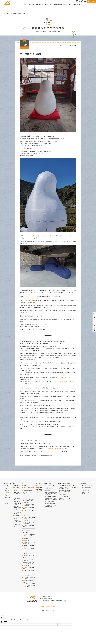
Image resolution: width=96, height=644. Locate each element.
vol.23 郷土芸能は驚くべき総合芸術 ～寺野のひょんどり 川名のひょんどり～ (65, 487)
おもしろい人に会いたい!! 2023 (29, 556)
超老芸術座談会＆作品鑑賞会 (40, 491)
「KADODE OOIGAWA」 (54, 449)
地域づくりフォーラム (28, 565)
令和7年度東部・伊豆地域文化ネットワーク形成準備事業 (29, 492)
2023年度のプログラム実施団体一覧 (17, 512)
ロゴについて (8, 496)
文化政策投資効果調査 (50, 503)
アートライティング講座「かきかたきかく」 (29, 560)
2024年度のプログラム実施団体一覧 (17, 508)
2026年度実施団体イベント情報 (17, 494)
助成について (17, 486)
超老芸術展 (26, 532)
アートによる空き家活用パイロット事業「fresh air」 (29, 500)
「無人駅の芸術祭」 (30, 300)
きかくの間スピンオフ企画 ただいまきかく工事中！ (29, 505)
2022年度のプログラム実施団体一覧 (17, 517)
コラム (74, 486)
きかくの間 (26, 502)
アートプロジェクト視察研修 (29, 511)
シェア (68, 46)
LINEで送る (74, 46)
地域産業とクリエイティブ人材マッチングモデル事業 (29, 563)
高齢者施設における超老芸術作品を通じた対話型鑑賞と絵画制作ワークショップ (51, 494)
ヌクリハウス (41, 324)
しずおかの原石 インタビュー (75, 489)
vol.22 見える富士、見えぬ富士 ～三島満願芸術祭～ (65, 492)
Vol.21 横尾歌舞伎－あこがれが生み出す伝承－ (64, 496)
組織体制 (7, 491)
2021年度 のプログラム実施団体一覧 (17, 522)
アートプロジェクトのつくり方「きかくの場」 (29, 523)
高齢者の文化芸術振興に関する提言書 (51, 490)
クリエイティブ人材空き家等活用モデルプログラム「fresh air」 (29, 535)
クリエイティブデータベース (86, 486)
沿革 (6, 489)
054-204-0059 (45, 602)
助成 (33, 4)
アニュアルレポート (8, 498)
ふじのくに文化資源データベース (86, 488)
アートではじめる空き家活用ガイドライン (51, 486)
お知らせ (81, 4)
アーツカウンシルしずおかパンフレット (8, 502)
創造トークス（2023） (49, 501)
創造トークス (26, 541)
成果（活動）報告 (17, 526)
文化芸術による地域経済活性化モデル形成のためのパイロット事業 (29, 585)
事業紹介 (25, 486)
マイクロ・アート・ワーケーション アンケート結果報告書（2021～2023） (86, 492)
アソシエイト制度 (27, 539)
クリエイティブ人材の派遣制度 (29, 508)
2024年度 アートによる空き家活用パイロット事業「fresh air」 (29, 519)
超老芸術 (39, 486)
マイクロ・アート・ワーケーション (29, 488)
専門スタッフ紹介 (8, 493)
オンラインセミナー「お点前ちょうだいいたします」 (29, 578)
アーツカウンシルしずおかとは (8, 486)
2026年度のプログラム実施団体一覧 (17, 489)
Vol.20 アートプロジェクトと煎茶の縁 (65, 499)
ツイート (63, 46)
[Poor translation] (5, 622)
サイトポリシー (43, 606)
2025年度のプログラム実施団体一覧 (17, 503)
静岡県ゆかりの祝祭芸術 (60, 4)
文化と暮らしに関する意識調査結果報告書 (51, 506)
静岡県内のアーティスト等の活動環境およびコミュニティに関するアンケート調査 (51, 498)
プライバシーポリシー (52, 606)
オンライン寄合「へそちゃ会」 (28, 581)
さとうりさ (23, 148)
